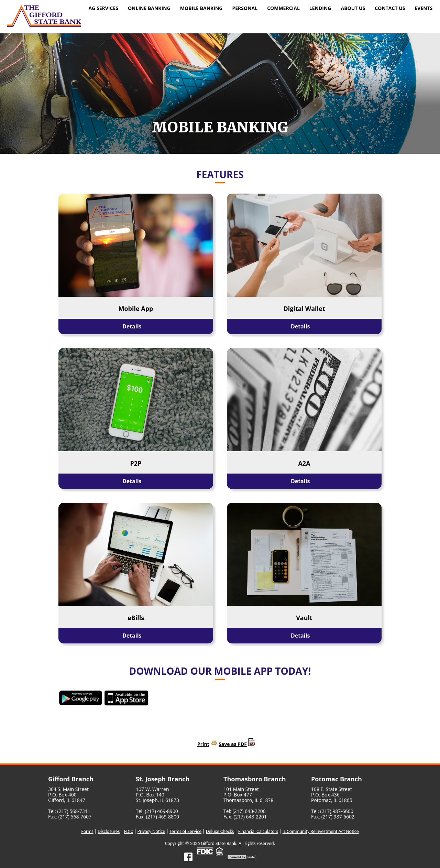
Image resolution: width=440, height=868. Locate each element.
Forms (87, 831)
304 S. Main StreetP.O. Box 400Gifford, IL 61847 (68, 795)
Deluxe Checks (220, 831)
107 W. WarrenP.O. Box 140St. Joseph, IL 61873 (157, 795)
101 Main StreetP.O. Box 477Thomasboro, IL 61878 (248, 795)
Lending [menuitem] (320, 8)
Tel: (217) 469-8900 (157, 811)
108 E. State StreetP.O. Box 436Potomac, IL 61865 (332, 795)
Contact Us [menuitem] (390, 8)
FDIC (129, 831)
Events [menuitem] (423, 8)
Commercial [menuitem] (283, 8)
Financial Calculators (258, 831)
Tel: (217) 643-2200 (245, 811)
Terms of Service (185, 831)
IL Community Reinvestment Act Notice (321, 831)
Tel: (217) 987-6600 (332, 811)
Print (203, 744)
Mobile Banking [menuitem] (201, 8)
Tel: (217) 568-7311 (69, 811)
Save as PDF (233, 744)
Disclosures (109, 831)
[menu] (261, 9)
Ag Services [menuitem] (103, 8)
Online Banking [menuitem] (149, 8)
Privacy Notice (151, 831)
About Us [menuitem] (353, 8)
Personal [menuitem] (245, 8)
